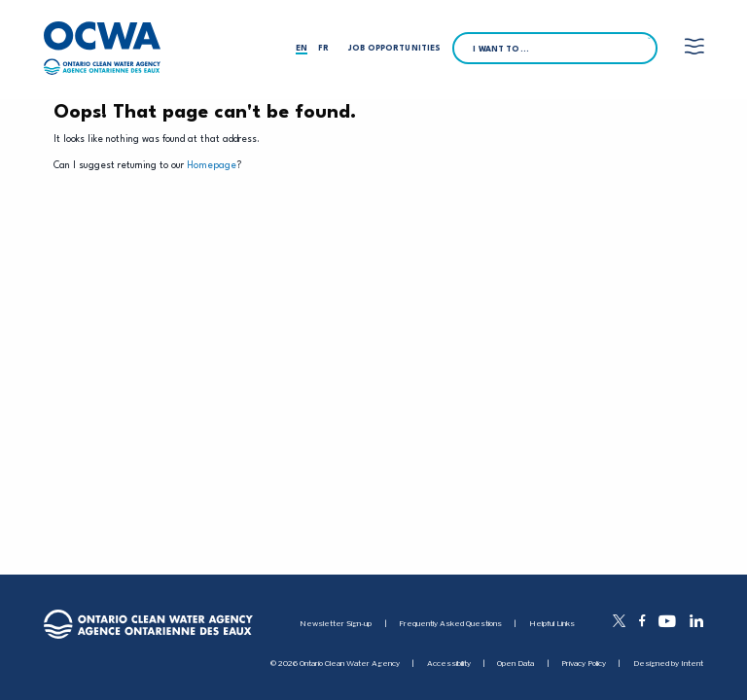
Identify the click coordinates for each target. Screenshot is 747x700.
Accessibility (449, 664)
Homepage (212, 166)
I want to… (500, 50)
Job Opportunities (394, 49)
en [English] (302, 49)
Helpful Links (552, 623)
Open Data (516, 664)
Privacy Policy (584, 664)
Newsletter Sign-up (336, 623)
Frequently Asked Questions (450, 623)
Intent (692, 663)
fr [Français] (323, 49)
